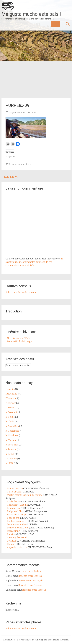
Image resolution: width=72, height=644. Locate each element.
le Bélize (10, 417)
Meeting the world (17, 537)
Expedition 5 (14, 531)
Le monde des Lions (18, 528)
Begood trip (13, 518)
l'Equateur (11, 398)
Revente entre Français (30, 576)
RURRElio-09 (10, 177)
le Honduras (12, 435)
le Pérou (10, 454)
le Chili (9, 421)
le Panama (11, 449)
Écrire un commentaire (20, 164)
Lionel (33, 113)
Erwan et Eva (14, 508)
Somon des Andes (17, 524)
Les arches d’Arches (31, 571)
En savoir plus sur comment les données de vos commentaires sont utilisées (35, 262)
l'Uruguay (11, 403)
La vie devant (14, 501)
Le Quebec (11, 459)
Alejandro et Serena (17, 547)
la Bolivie (10, 408)
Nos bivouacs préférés (19, 338)
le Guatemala (12, 431)
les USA (9, 463)
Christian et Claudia (17, 505)
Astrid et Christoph (17, 515)
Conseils (10, 389)
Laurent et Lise (15, 488)
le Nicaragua (12, 445)
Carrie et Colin (15, 492)
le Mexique (11, 440)
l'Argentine (11, 394)
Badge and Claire (16, 511)
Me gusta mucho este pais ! (31, 14)
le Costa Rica (12, 426)
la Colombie (12, 412)
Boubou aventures (17, 521)
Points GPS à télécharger (20, 341)
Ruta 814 (11, 534)
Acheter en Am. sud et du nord (21, 292)
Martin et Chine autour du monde (25, 495)
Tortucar (12, 541)
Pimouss (12, 544)
